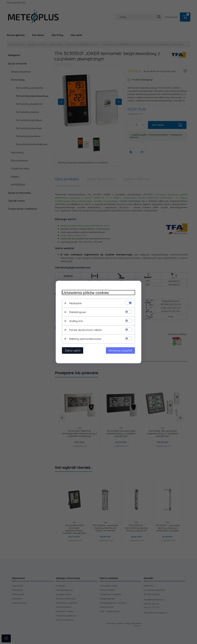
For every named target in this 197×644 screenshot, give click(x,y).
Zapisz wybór (73, 350)
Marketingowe (77, 312)
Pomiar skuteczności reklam (86, 330)
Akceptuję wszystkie (121, 350)
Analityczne (76, 321)
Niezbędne (75, 303)
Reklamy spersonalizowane (85, 339)
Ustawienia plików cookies (85, 293)
